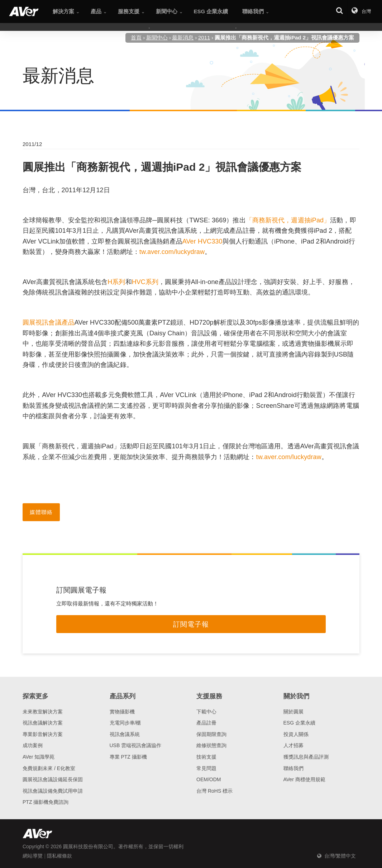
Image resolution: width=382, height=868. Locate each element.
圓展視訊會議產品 (49, 322)
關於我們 (296, 696)
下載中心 (206, 712)
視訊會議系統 (125, 734)
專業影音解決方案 (43, 734)
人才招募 (293, 745)
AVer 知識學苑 (39, 757)
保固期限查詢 (211, 734)
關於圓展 (293, 712)
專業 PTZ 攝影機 (128, 757)
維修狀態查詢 (211, 745)
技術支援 (206, 757)
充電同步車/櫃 (125, 723)
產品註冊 (206, 723)
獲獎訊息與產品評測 (306, 757)
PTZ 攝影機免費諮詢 (46, 802)
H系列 (116, 282)
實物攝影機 (122, 712)
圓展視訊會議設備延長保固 (53, 779)
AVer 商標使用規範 (304, 779)
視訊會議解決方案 (43, 723)
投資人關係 (296, 734)
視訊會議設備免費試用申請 (53, 791)
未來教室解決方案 (43, 712)
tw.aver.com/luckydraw (172, 252)
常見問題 (206, 768)
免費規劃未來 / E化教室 (49, 768)
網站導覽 (33, 856)
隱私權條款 (59, 856)
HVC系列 (145, 282)
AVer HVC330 (202, 241)
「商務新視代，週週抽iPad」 (288, 220)
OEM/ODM (209, 779)
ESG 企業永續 (299, 723)
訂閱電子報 (191, 624)
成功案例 (33, 745)
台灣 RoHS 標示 (214, 791)
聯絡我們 (293, 768)
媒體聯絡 (41, 512)
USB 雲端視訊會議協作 (136, 745)
